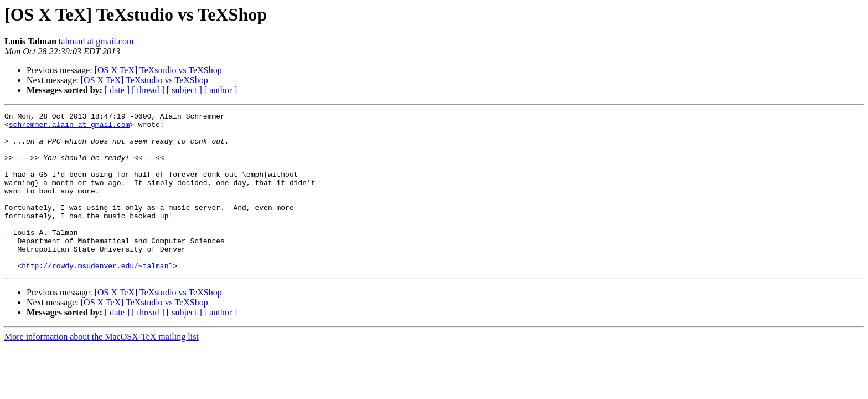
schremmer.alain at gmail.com (69, 127)
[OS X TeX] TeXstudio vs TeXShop (158, 70)
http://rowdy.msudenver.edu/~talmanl (97, 297)
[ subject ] (184, 90)
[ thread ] (148, 90)
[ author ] (221, 90)
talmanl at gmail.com (96, 41)
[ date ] (117, 90)
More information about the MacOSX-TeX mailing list (102, 368)
